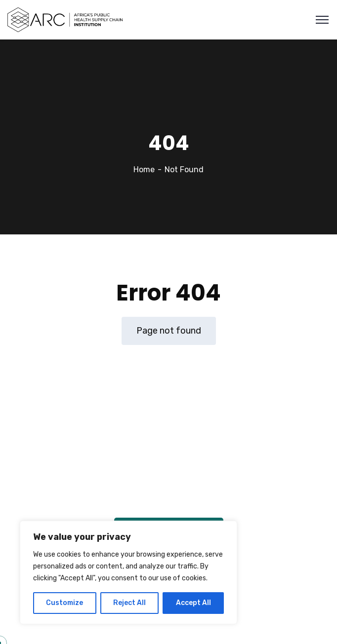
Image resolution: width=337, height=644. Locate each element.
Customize (64, 603)
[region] (128, 572)
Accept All (193, 603)
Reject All (129, 603)
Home (144, 170)
